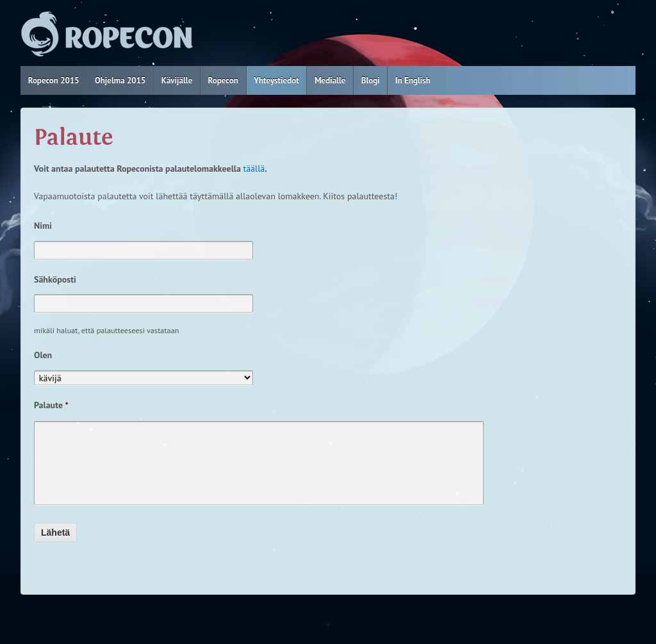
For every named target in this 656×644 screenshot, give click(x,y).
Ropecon (223, 80)
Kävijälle (177, 80)
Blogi (371, 80)
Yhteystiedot (276, 80)
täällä (254, 169)
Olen (43, 355)
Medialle (330, 80)
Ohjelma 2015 (120, 80)
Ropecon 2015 (54, 80)
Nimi (43, 226)
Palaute (51, 405)
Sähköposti (55, 279)
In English (413, 80)
